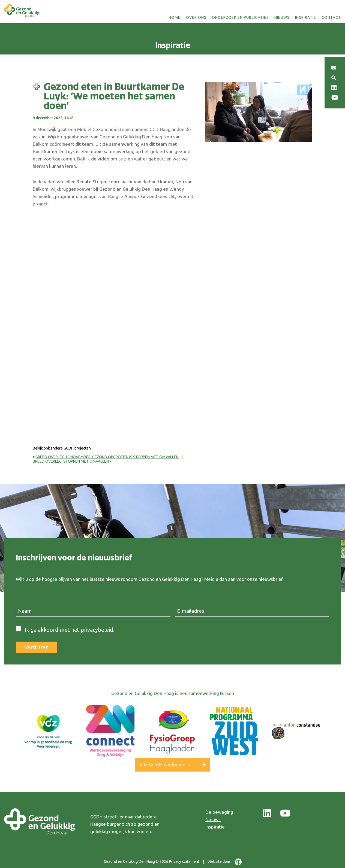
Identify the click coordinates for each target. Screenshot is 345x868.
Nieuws (282, 17)
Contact (331, 17)
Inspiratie (306, 17)
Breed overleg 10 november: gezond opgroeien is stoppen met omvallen (107, 457)
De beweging (219, 812)
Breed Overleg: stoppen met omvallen (71, 461)
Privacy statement (184, 861)
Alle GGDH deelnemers (164, 764)
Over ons (196, 17)
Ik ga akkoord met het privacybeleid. (70, 630)
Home (175, 17)
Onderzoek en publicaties (240, 17)
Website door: (225, 862)
